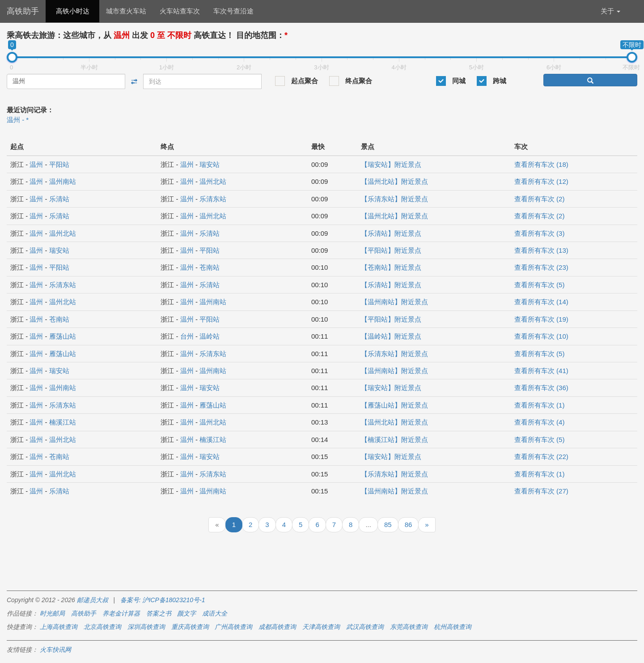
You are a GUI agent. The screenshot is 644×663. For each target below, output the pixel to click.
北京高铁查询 (102, 627)
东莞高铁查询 (409, 627)
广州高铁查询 (233, 627)
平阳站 (59, 164)
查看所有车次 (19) (541, 319)
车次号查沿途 (233, 11)
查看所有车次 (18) (541, 164)
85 (388, 525)
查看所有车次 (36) (541, 388)
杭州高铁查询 (453, 627)
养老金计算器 (121, 613)
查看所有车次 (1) (540, 405)
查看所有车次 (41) (541, 371)
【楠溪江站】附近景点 (394, 440)
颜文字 (186, 613)
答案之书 (159, 613)
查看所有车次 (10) (541, 336)
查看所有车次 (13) (541, 250)
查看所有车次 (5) (540, 285)
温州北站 (213, 181)
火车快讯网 (55, 650)
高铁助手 (23, 11)
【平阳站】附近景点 (391, 250)
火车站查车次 (180, 11)
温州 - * (18, 120)
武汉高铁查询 (365, 627)
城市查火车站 (126, 11)
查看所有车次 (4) (540, 422)
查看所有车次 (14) (541, 302)
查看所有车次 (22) (541, 457)
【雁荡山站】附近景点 (394, 405)
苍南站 (210, 267)
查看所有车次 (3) (540, 233)
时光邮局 (52, 613)
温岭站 (210, 336)
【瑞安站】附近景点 (391, 164)
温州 (36, 164)
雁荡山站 (63, 336)
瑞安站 (210, 164)
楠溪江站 (63, 422)
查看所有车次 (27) (541, 491)
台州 (187, 336)
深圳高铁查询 (146, 627)
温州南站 (63, 181)
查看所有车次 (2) (540, 199)
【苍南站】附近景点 (391, 267)
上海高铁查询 (59, 627)
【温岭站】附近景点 (391, 336)
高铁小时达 (73, 11)
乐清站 (59, 199)
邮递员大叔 (93, 600)
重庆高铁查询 (190, 627)
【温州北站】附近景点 (394, 181)
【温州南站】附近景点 (394, 302)
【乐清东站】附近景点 (394, 199)
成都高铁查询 (277, 627)
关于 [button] (610, 11)
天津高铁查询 (321, 627)
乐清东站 (213, 199)
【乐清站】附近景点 (391, 233)
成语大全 (215, 613)
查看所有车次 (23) (541, 267)
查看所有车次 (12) (541, 181)
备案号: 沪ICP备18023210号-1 (163, 600)
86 (409, 525)
